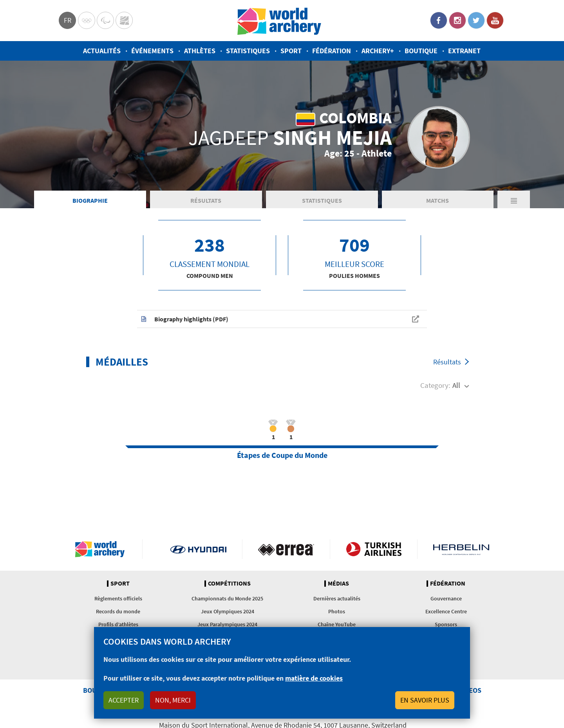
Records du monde (118, 612)
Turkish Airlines (374, 550)
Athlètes (200, 51)
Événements (152, 51)
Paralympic (105, 20)
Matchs (437, 201)
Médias (338, 584)
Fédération (332, 51)
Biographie (90, 201)
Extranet (464, 51)
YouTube (495, 20)
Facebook (439, 20)
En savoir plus (425, 700)
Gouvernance (446, 599)
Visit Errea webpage (286, 550)
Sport (291, 51)
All (456, 386)
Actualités (102, 51)
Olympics (87, 20)
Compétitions (229, 584)
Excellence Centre (446, 612)
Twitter (476, 20)
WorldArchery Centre (124, 20)
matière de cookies (314, 678)
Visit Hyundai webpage (198, 550)
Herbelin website (461, 550)
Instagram (457, 20)
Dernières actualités (337, 599)
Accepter (124, 700)
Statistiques (248, 51)
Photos (337, 612)
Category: (435, 386)
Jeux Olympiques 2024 (228, 612)
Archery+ (378, 51)
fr (68, 20)
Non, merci (173, 700)
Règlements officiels (118, 599)
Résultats (206, 201)
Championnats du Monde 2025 (227, 599)
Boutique (421, 51)
